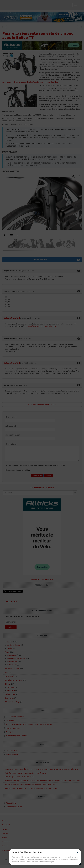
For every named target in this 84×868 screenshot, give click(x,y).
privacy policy (47, 859)
